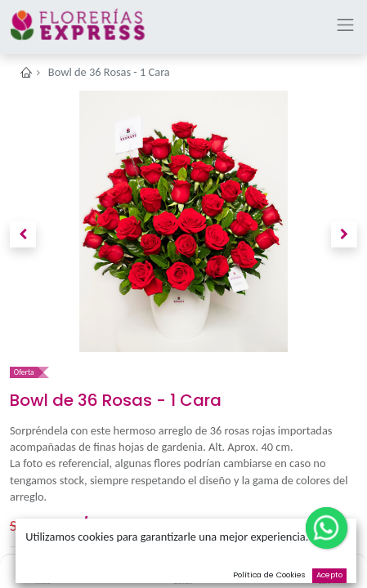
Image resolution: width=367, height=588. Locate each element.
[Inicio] (43, 568)
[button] (23, 234)
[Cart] (324, 568)
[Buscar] (183, 568)
